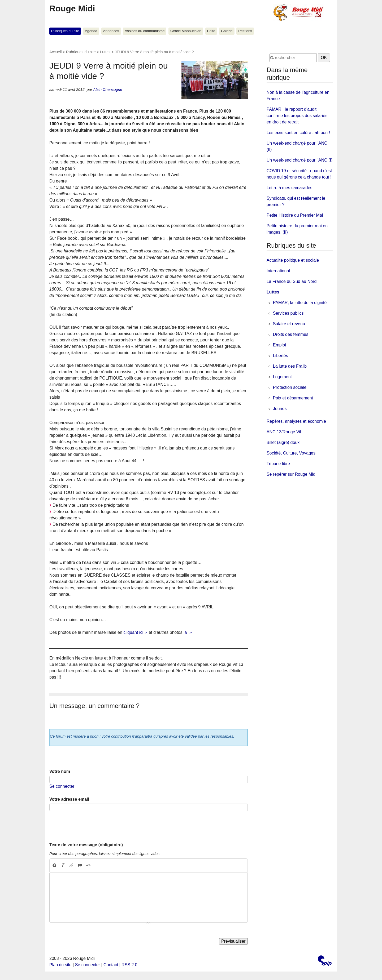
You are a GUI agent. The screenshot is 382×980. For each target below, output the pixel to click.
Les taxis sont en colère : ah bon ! (298, 133)
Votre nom (60, 771)
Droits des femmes (291, 334)
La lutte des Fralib (290, 366)
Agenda (91, 31)
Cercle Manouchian (186, 31)
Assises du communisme (145, 31)
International (278, 271)
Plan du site (60, 965)
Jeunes (280, 409)
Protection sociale (290, 387)
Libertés (281, 356)
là (186, 632)
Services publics (288, 313)
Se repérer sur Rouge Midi (292, 474)
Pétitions (245, 31)
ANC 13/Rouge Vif (284, 432)
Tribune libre (278, 464)
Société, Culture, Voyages (291, 453)
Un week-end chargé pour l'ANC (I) (300, 160)
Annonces (111, 31)
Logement (282, 377)
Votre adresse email (69, 799)
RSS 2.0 (129, 965)
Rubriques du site (65, 31)
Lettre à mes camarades (290, 188)
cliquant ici (133, 632)
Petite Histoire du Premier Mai (295, 215)
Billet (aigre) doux (283, 442)
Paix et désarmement (293, 398)
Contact (111, 965)
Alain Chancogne (108, 90)
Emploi (279, 345)
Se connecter (62, 786)
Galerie (227, 31)
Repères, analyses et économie (296, 421)
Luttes (105, 52)
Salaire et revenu (289, 324)
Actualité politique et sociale (293, 260)
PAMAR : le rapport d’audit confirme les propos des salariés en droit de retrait (297, 116)
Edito (211, 31)
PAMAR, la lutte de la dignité (300, 303)
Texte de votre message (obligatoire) (86, 845)
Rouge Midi (72, 8)
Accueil (55, 52)
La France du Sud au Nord (292, 281)
